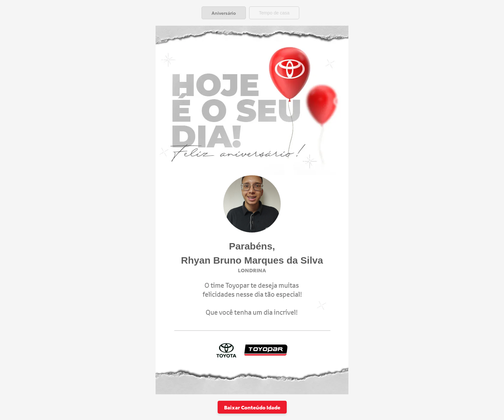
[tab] (224, 13)
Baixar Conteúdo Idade (252, 407)
